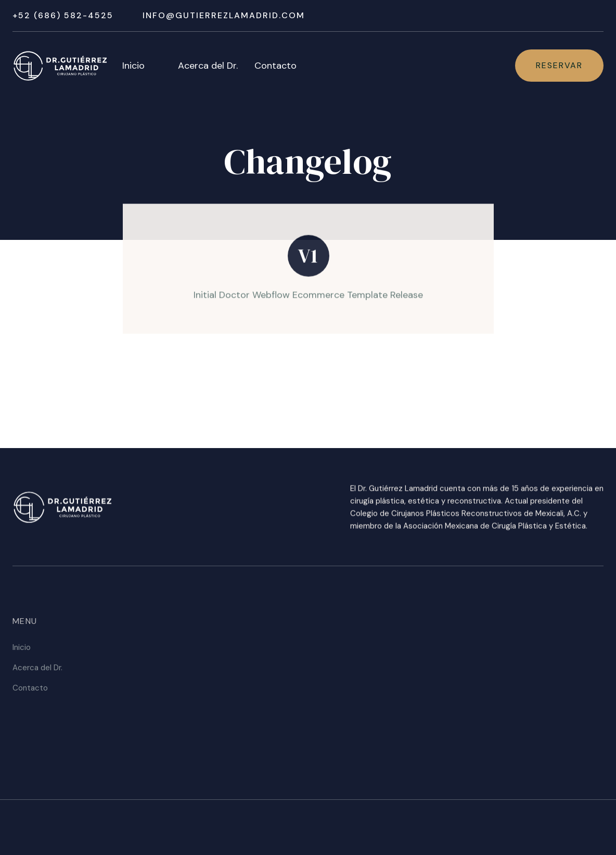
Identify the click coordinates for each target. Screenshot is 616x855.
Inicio (133, 66)
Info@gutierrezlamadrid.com (224, 16)
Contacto (275, 66)
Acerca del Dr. (208, 66)
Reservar (559, 65)
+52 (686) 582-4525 (63, 16)
